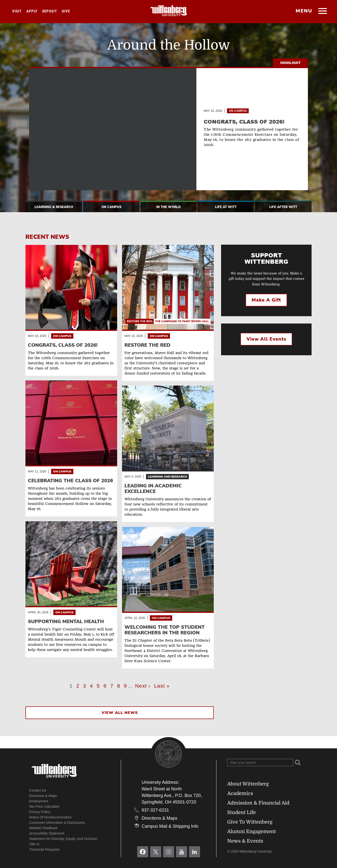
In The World (168, 207)
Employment (39, 801)
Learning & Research (54, 207)
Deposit (50, 11)
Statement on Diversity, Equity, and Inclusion (63, 839)
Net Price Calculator (44, 806)
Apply (32, 11)
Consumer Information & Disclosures (57, 823)
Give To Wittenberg (250, 822)
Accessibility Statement (47, 833)
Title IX (34, 844)
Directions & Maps (43, 796)
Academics (240, 793)
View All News (120, 713)
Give (66, 11)
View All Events (266, 339)
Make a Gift (266, 300)
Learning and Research (167, 477)
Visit (17, 11)
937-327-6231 (155, 810)
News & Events (245, 841)
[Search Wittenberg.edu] (260, 763)
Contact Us (38, 790)
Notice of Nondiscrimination (50, 817)
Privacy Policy (40, 812)
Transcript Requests (44, 849)
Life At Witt (226, 207)
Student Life (242, 812)
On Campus (238, 111)
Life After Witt (283, 207)
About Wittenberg (248, 784)
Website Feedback (43, 828)
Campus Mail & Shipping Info (170, 826)
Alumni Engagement (252, 831)
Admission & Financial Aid (258, 803)
